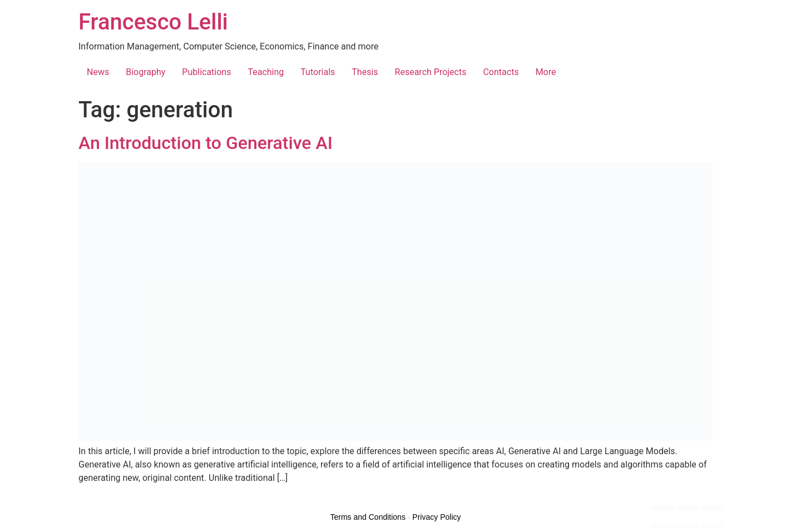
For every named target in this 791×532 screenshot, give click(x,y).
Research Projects (431, 72)
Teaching (266, 72)
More (546, 72)
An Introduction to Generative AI (206, 143)
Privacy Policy (436, 517)
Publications (206, 72)
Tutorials (318, 72)
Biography (145, 72)
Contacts (501, 72)
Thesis (365, 72)
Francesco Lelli (153, 22)
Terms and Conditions (368, 517)
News (98, 72)
